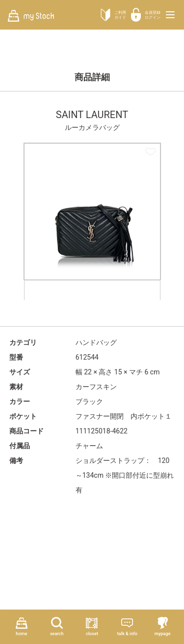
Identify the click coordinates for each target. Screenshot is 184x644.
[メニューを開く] (170, 15)
